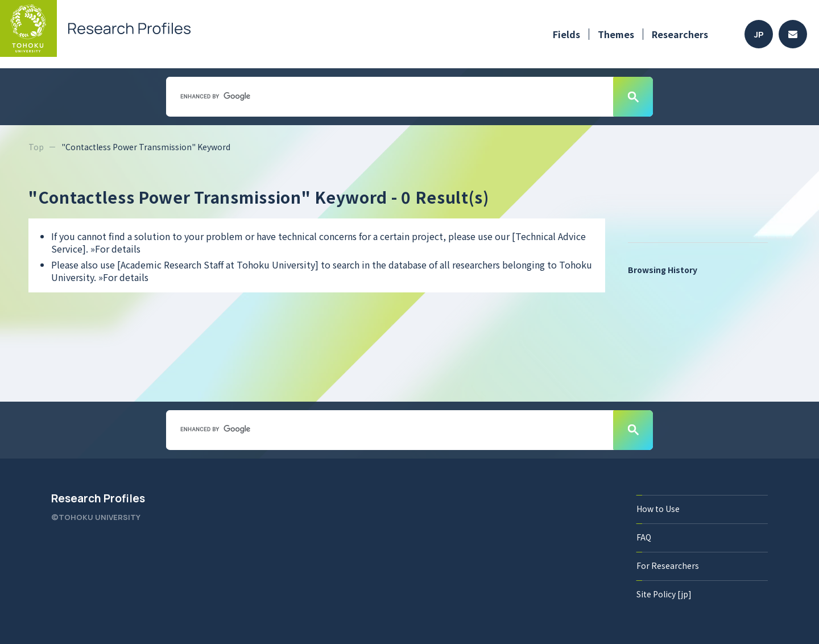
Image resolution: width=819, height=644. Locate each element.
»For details (115, 249)
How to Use (658, 509)
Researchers (680, 34)
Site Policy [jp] (664, 594)
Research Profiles (98, 498)
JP (759, 34)
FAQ (644, 537)
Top (36, 147)
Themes (616, 34)
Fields (566, 34)
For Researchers (668, 565)
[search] (388, 96)
